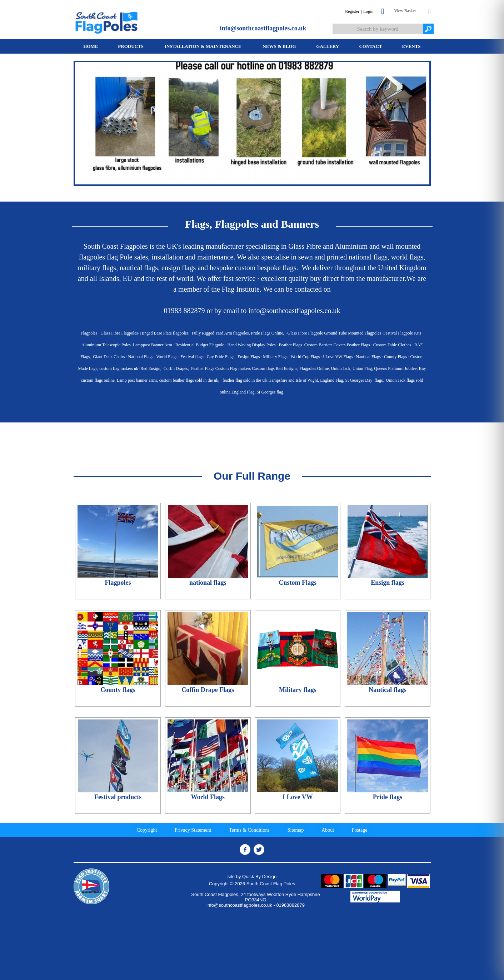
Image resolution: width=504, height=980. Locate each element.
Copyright (147, 830)
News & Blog (279, 46)
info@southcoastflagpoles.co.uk (263, 28)
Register (352, 11)
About (328, 830)
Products (131, 46)
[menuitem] (91, 46)
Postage (360, 830)
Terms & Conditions (249, 830)
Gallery (328, 46)
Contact (370, 46)
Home (91, 46)
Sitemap (296, 830)
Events (411, 46)
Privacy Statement (193, 830)
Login (368, 11)
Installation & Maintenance (203, 46)
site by (252, 877)
